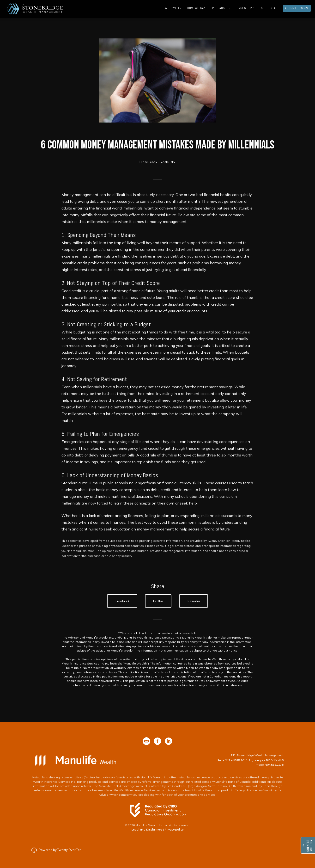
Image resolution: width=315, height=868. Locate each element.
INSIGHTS (256, 8)
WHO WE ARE (174, 8)
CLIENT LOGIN (297, 8)
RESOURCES (237, 8)
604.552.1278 (274, 765)
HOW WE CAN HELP (201, 8)
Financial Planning (158, 162)
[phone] (146, 741)
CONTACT (273, 8)
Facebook (122, 601)
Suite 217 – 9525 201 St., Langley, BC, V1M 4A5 (250, 760)
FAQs (221, 8)
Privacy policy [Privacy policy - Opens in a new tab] (174, 829)
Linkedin (194, 601)
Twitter (158, 601)
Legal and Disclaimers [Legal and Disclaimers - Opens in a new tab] (147, 829)
